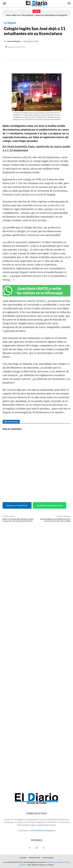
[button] (4, 4)
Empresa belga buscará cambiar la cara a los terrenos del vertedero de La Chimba (55, 520)
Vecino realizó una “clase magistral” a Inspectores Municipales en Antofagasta (37, 15)
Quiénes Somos (35, 858)
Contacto (23, 858)
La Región (10, 23)
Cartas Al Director (14, 41)
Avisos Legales (48, 858)
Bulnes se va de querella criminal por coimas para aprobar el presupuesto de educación (18, 520)
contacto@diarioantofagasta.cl (42, 830)
